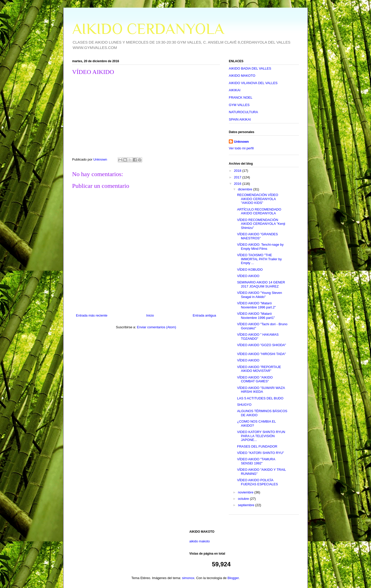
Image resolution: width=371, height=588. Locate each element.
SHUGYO (244, 405)
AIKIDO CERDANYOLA (148, 29)
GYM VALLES (239, 105)
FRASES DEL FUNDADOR (257, 446)
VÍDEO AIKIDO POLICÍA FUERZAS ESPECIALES (257, 482)
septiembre (247, 505)
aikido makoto (200, 541)
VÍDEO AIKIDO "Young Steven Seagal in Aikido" (259, 295)
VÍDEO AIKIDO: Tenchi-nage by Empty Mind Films (260, 247)
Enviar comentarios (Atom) (156, 327)
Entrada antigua (204, 315)
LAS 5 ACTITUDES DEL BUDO (260, 398)
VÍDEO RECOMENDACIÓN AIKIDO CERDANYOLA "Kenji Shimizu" (261, 224)
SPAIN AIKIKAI (240, 119)
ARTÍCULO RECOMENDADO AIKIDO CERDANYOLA (259, 211)
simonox (188, 578)
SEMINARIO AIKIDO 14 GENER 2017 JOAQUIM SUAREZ (261, 284)
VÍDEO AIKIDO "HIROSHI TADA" (261, 354)
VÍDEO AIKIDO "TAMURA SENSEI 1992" (256, 461)
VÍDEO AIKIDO (248, 276)
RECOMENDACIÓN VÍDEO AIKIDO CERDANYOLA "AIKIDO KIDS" (257, 199)
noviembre (246, 492)
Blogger (233, 578)
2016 (238, 184)
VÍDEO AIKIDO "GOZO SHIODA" (261, 345)
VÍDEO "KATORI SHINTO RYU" (260, 453)
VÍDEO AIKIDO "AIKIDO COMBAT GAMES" (255, 379)
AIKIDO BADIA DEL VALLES (250, 68)
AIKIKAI (235, 90)
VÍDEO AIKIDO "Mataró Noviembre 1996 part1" (256, 316)
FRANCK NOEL (241, 97)
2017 (238, 177)
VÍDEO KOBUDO (250, 270)
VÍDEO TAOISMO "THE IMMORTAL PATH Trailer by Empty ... (259, 259)
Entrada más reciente (92, 315)
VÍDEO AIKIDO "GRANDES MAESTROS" (257, 236)
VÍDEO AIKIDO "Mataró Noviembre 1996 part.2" (256, 305)
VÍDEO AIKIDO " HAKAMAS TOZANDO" (258, 337)
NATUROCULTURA (243, 112)
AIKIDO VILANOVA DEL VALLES (253, 83)
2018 (238, 171)
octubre (244, 499)
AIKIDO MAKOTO (242, 76)
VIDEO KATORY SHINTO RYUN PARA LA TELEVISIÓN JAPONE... (261, 436)
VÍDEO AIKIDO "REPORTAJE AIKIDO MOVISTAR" (259, 369)
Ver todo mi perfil (241, 148)
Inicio (150, 315)
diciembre (246, 189)
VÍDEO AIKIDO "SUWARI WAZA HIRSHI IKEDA (261, 390)
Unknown (241, 142)
